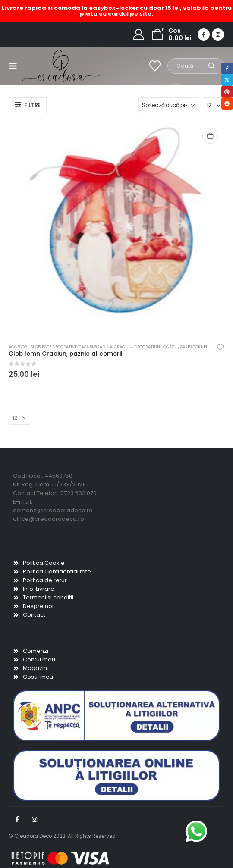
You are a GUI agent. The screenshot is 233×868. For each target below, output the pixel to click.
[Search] (212, 66)
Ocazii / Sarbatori (183, 346)
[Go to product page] (116, 229)
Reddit (227, 103)
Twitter (227, 80)
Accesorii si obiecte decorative (43, 346)
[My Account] (139, 34)
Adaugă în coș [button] (210, 136)
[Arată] (214, 105)
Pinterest (227, 92)
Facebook (17, 819)
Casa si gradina (95, 346)
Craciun (123, 346)
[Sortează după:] (168, 105)
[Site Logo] (40, 66)
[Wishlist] (155, 66)
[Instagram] (218, 34)
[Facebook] (204, 34)
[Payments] (60, 858)
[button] (16, 66)
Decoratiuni (148, 346)
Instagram (35, 819)
